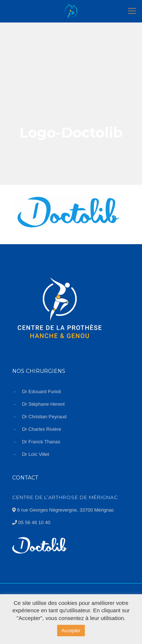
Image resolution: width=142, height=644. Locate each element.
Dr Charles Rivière (42, 429)
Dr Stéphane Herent (44, 404)
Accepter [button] (71, 631)
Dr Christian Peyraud (44, 417)
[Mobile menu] (132, 11)
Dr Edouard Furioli (42, 392)
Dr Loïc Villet (36, 454)
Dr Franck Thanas (41, 442)
